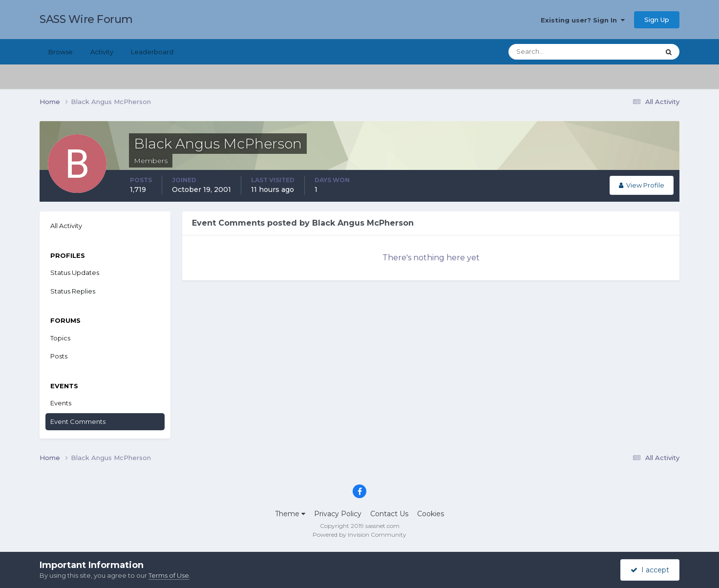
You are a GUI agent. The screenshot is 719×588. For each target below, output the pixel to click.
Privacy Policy (338, 514)
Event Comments (78, 421)
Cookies (431, 514)
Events (61, 403)
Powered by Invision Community (359, 535)
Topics (60, 338)
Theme (290, 514)
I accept (650, 570)
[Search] (552, 52)
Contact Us (389, 514)
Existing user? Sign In (583, 20)
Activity (102, 52)
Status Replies (73, 291)
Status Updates (75, 273)
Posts (59, 356)
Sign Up (657, 20)
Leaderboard (152, 52)
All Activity (66, 226)
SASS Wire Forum (86, 19)
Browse (61, 52)
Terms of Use (169, 575)
